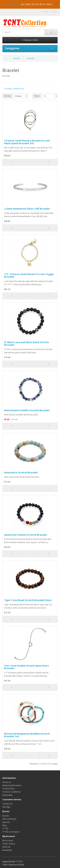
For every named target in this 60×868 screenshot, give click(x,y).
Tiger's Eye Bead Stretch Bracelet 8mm (28, 600)
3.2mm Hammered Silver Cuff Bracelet (27, 209)
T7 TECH (19, 861)
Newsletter (7, 850)
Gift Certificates (9, 819)
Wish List (6, 847)
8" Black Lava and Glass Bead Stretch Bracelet (26, 344)
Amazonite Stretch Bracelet (21, 472)
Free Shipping (13, 4)
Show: (37, 96)
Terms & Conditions (11, 792)
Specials (6, 822)
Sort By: (8, 96)
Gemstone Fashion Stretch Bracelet (26, 535)
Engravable (7, 795)
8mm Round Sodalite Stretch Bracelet (27, 410)
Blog (4, 825)
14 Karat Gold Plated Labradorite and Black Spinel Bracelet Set (27, 142)
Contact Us (7, 804)
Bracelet (30, 58)
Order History (9, 844)
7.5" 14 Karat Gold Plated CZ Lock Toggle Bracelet (29, 275)
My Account (8, 840)
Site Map (6, 807)
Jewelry (17, 58)
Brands (6, 816)
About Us (7, 782)
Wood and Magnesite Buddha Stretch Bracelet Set (27, 735)
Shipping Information (12, 785)
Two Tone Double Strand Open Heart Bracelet (27, 667)
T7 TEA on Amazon (11, 832)
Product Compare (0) (14, 89)
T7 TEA (5, 829)
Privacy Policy (8, 789)
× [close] (56, 4)
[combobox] (24, 32)
